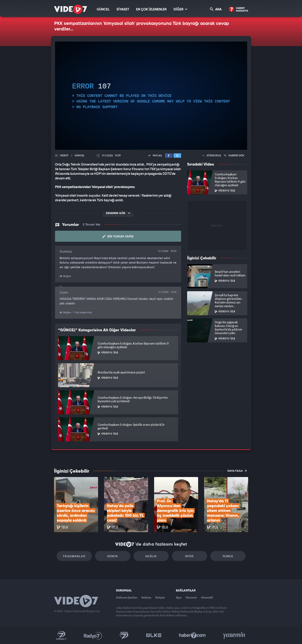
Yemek (228, 556)
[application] (151, 96)
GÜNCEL (103, 10)
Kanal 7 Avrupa (124, 635)
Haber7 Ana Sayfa (238, 10)
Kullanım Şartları (127, 597)
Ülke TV (154, 635)
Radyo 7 (93, 635)
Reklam (146, 597)
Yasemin (235, 635)
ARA (216, 9)
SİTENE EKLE (212, 156)
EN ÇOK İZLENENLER (151, 10)
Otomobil (207, 597)
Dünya (113, 556)
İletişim (160, 597)
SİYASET (123, 10)
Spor (189, 556)
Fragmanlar (74, 556)
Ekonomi (191, 597)
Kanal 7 (61, 635)
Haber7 (192, 635)
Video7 (64, 156)
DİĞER (180, 9)
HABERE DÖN (234, 156)
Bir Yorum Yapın (118, 237)
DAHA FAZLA (237, 471)
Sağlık (151, 556)
